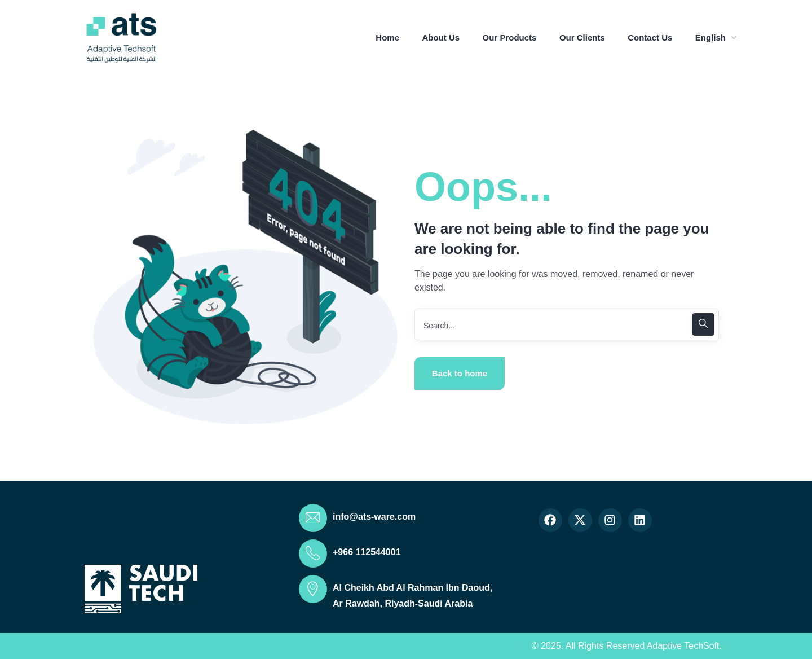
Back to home (460, 373)
